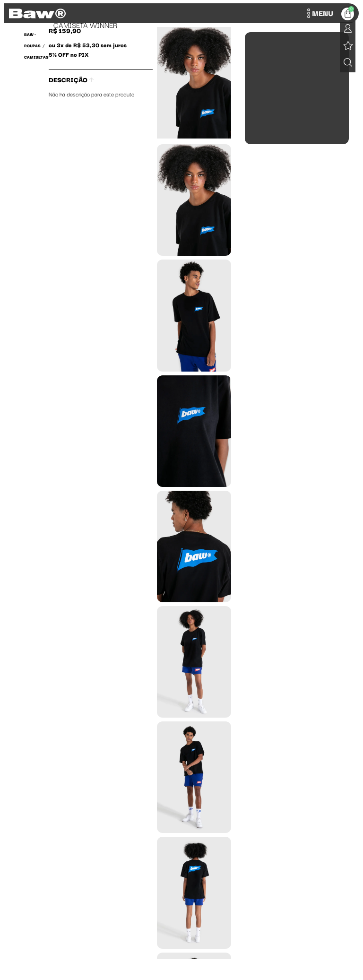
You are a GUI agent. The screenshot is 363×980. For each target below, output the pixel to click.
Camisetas (36, 57)
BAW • (30, 34)
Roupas (32, 45)
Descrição (71, 79)
